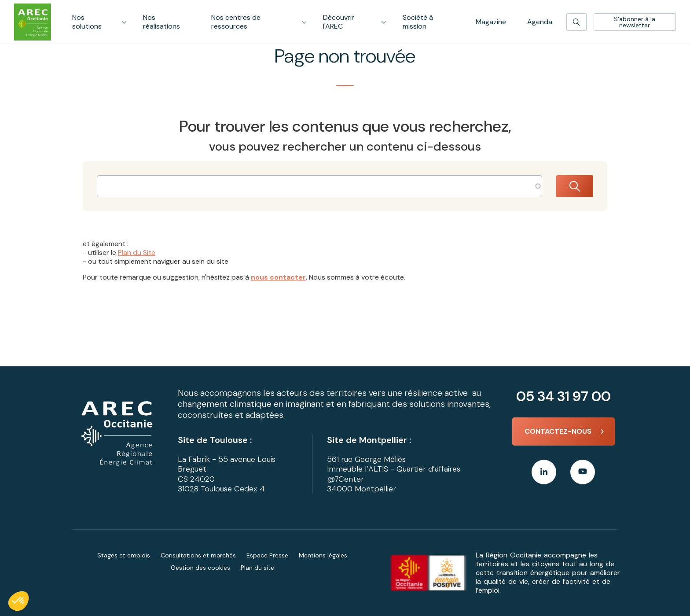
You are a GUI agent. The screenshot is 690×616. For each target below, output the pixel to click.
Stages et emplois (124, 555)
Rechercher (575, 186)
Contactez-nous (558, 431)
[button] (18, 601)
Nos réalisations (161, 22)
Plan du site (257, 568)
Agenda (540, 22)
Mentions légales (323, 555)
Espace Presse (267, 555)
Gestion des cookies (200, 568)
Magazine (491, 22)
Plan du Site (137, 253)
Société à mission (418, 22)
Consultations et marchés (198, 555)
